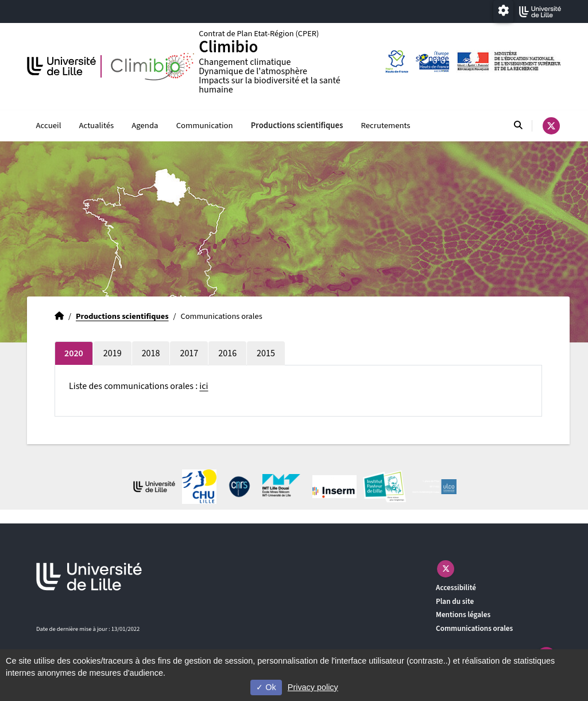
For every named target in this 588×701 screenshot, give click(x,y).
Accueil (49, 126)
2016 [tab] (227, 353)
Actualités (97, 126)
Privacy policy (313, 687)
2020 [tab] (74, 353)
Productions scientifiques (297, 126)
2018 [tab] (151, 353)
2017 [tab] (189, 353)
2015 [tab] (266, 353)
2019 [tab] (113, 353)
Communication (205, 126)
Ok (266, 687)
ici (204, 386)
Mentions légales (463, 615)
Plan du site (455, 601)
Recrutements (386, 126)
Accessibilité (456, 588)
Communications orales (474, 628)
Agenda (145, 126)
